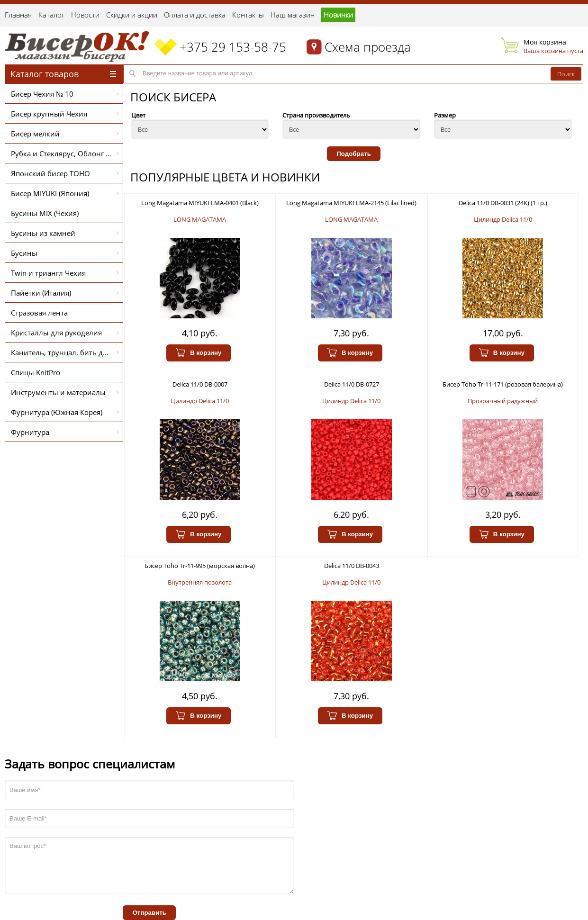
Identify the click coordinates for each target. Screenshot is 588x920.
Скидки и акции (132, 15)
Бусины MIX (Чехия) (45, 213)
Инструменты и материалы (65, 392)
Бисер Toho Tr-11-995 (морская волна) (200, 566)
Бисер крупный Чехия (65, 114)
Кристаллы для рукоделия (65, 333)
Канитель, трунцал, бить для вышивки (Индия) (67, 352)
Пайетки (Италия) (65, 293)
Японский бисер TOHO (65, 173)
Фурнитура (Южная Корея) (65, 412)
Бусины (65, 253)
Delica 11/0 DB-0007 (200, 384)
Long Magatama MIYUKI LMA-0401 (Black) (200, 203)
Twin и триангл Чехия (65, 273)
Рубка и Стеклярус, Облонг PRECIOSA (67, 153)
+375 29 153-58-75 (233, 47)
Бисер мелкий (65, 134)
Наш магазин (293, 15)
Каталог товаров (63, 74)
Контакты (248, 15)
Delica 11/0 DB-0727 (352, 384)
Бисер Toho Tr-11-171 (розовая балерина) (503, 384)
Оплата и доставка (195, 15)
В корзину (199, 353)
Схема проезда (368, 47)
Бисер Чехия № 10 (65, 94)
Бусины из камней (65, 233)
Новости (85, 15)
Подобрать (354, 154)
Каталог (51, 15)
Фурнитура (65, 432)
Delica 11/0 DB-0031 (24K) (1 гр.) (503, 203)
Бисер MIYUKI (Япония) (65, 193)
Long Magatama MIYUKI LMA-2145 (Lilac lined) (351, 203)
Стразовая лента (39, 313)
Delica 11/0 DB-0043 (352, 566)
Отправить (149, 913)
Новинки (338, 15)
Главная (18, 15)
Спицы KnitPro (36, 372)
